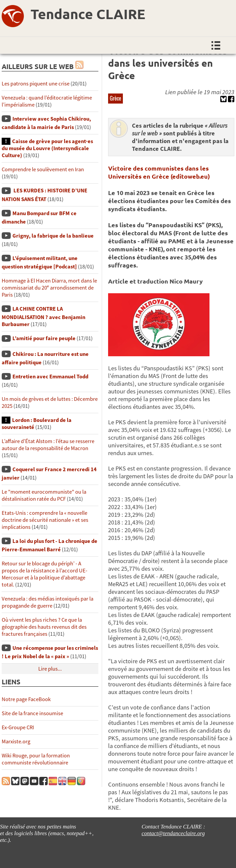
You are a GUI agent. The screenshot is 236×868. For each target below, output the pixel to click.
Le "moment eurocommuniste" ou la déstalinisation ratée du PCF (44, 495)
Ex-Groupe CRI (18, 727)
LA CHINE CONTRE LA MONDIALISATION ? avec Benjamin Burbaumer (43, 317)
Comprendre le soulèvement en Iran (43, 169)
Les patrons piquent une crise (36, 84)
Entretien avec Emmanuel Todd (50, 377)
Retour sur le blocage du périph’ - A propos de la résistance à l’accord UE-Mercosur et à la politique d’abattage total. (44, 574)
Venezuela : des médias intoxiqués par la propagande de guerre (48, 602)
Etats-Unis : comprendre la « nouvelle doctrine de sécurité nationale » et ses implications (45, 520)
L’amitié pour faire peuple (44, 338)
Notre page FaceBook (26, 699)
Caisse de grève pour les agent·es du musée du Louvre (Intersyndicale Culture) (47, 148)
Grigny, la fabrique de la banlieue (53, 236)
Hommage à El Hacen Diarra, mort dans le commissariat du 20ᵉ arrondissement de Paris (49, 288)
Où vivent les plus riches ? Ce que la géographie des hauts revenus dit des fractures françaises (44, 627)
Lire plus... (50, 669)
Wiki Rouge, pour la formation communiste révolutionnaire (36, 759)
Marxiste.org (16, 741)
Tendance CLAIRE (88, 14)
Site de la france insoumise (32, 713)
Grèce (115, 98)
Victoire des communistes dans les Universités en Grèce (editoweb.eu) (159, 172)
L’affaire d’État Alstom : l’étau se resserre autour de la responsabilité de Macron (48, 445)
